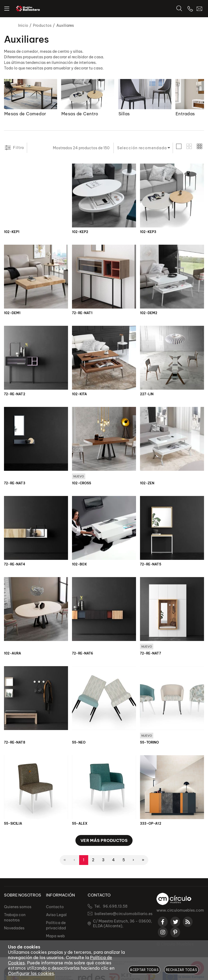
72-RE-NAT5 (151, 565)
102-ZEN (147, 484)
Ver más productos (104, 841)
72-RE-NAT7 (150, 654)
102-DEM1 (12, 313)
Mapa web (55, 938)
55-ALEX (80, 824)
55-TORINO (150, 743)
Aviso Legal (56, 917)
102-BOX (79, 565)
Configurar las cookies (31, 973)
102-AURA (12, 654)
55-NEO (79, 743)
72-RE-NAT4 (15, 565)
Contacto (55, 909)
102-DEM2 (149, 313)
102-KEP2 (80, 232)
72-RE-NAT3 (15, 484)
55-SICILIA (13, 824)
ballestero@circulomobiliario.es (124, 916)
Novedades (14, 930)
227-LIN (147, 394)
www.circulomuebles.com (180, 912)
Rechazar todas (181, 970)
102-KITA (79, 394)
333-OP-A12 (151, 824)
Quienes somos (18, 909)
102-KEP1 (12, 232)
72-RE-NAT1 (82, 313)
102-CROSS (82, 484)
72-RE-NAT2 (15, 394)
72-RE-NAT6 (82, 654)
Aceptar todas (144, 970)
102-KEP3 (148, 232)
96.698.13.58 (115, 908)
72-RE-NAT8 (15, 743)
